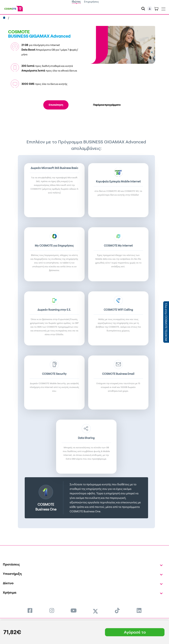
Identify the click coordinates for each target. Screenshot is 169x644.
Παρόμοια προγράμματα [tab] (107, 105)
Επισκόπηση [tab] (56, 105)
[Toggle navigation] (163, 8)
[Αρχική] (5, 18)
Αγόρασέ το (135, 632)
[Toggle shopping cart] (156, 9)
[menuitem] (30, 610)
